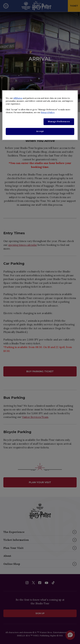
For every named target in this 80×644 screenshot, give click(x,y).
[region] (40, 115)
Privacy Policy (48, 112)
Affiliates (18, 98)
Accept (40, 131)
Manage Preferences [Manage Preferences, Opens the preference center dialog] (59, 122)
